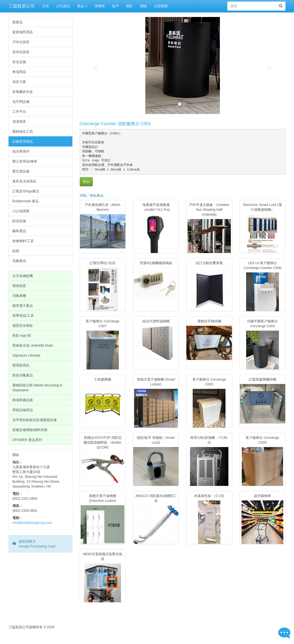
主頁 (45, 6)
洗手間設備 (21, 102)
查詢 (86, 182)
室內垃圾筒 (21, 52)
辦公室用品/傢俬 (25, 161)
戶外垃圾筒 (21, 42)
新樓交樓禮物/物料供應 (30, 430)
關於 (130, 6)
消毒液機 (19, 296)
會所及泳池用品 (24, 181)
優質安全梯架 (23, 326)
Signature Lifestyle (26, 355)
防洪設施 (19, 221)
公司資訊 (63, 6)
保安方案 (19, 82)
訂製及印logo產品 (26, 191)
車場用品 (19, 72)
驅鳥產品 (19, 231)
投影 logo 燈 (22, 335)
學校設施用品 (23, 410)
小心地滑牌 (21, 211)
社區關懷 (161, 6)
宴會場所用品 (23, 32)
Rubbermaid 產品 (26, 201)
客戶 (115, 6)
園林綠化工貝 (23, 131)
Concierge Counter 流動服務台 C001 (115, 124)
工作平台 (19, 112)
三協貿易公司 (22, 6)
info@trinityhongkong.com (32, 523)
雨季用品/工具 (23, 316)
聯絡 (144, 6)
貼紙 (16, 251)
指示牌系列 (21, 151)
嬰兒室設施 (21, 171)
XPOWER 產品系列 (27, 440)
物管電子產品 (23, 306)
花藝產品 (19, 261)
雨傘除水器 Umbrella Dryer (33, 345)
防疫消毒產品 (23, 375)
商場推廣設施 (23, 400)
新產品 (17, 22)
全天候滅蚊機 (23, 276)
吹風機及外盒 (23, 92)
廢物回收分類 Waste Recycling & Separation (37, 388)
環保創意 (19, 286)
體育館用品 (21, 365)
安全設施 (19, 62)
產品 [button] (82, 6)
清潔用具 (19, 122)
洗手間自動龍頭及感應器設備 (35, 420)
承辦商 (100, 6)
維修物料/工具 (23, 241)
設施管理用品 (23, 141)
